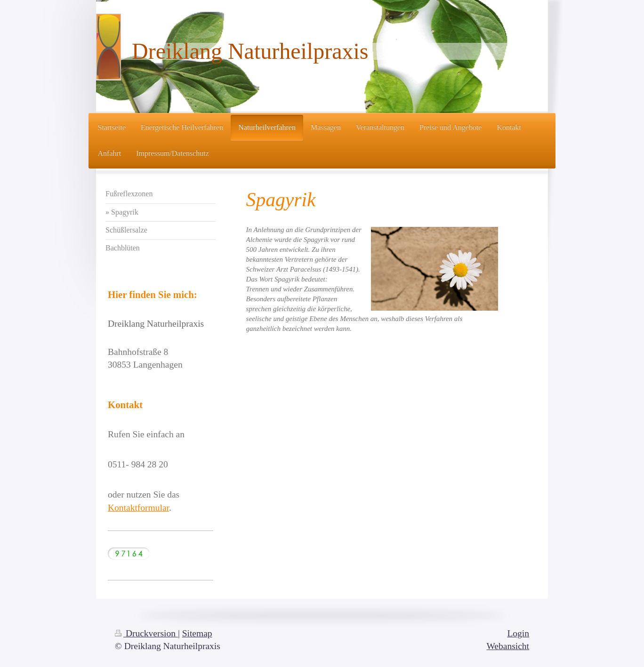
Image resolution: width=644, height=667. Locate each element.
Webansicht (508, 646)
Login (518, 633)
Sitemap (197, 633)
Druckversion (146, 633)
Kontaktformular (138, 508)
